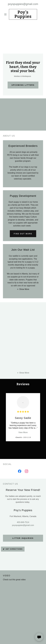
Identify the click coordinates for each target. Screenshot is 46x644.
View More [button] (23, 432)
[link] (23, 14)
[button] (6, 14)
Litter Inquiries (23, 538)
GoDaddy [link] (29, 639)
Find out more (23, 234)
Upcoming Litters (23, 85)
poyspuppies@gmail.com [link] (23, 4)
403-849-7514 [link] (23, 522)
